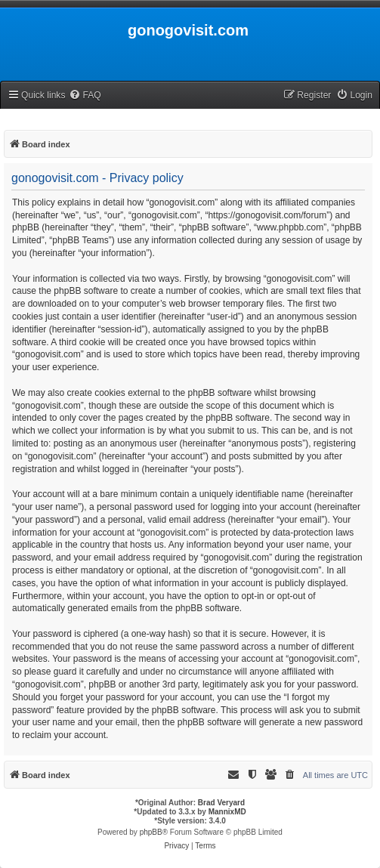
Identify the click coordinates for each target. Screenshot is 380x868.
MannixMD (227, 812)
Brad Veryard (221, 803)
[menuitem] (85, 96)
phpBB (151, 832)
